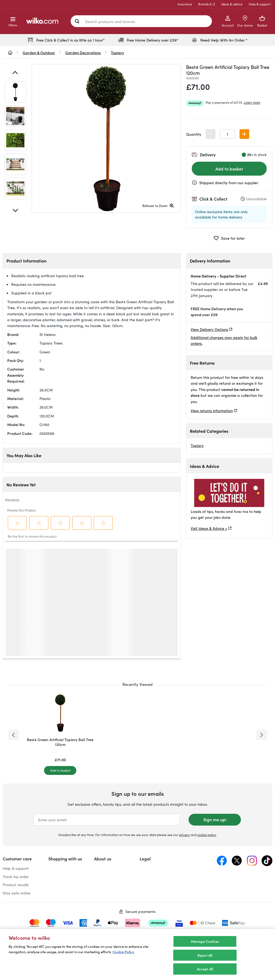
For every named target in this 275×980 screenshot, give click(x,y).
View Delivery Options (209, 329)
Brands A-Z (207, 4)
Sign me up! (215, 819)
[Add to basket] (60, 770)
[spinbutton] (227, 134)
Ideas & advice (232, 4)
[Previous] (15, 73)
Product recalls (16, 885)
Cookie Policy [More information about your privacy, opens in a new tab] (123, 952)
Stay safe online (17, 893)
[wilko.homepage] (10, 53)
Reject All (205, 955)
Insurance (185, 4)
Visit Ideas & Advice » (209, 528)
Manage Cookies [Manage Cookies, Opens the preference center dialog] (205, 941)
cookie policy (207, 835)
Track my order (16, 877)
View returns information (212, 411)
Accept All (205, 969)
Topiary (197, 445)
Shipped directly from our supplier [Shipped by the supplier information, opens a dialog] (229, 183)
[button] (244, 134)
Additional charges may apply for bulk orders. (224, 340)
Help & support (260, 4)
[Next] (15, 210)
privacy (184, 835)
